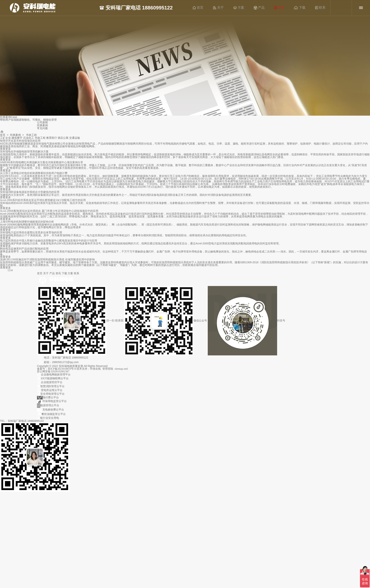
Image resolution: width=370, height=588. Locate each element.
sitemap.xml (121, 371)
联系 (323, 8)
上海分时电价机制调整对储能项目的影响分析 (27, 224)
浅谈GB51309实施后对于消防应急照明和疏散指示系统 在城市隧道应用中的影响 (47, 262)
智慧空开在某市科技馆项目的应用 (20, 143)
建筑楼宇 (17, 138)
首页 (201, 8)
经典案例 (42, 125)
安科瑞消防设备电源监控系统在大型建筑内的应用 (30, 194)
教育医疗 (52, 138)
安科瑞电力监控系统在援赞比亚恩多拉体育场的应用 (31, 235)
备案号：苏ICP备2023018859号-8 (57, 371)
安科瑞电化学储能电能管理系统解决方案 (24, 154)
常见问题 (42, 128)
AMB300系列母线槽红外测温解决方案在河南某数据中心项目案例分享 (42, 164)
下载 (303, 8)
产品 (262, 8)
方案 (242, 8)
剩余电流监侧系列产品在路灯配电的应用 (24, 251)
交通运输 (75, 138)
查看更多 (5, 151)
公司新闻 (42, 122)
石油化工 (29, 138)
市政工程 (40, 138)
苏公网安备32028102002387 (53, 374)
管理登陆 (108, 371)
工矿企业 (5, 138)
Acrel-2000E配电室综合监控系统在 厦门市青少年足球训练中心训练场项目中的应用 (49, 213)
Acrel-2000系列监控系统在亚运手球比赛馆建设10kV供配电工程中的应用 (43, 202)
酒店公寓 (63, 138)
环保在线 (95, 371)
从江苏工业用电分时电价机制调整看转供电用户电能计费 (34, 175)
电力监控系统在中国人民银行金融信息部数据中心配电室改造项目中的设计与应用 (49, 243)
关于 (221, 8)
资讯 (282, 8)
